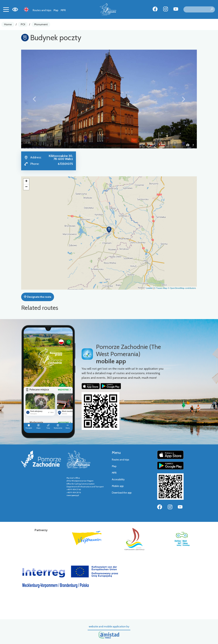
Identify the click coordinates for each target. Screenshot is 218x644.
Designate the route (37, 297)
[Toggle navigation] (6, 9)
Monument (41, 24)
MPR (63, 10)
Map (56, 10)
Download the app (122, 493)
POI (23, 24)
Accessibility (118, 479)
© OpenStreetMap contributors (182, 288)
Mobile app (118, 486)
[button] (34, 99)
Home (8, 24)
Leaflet (149, 288)
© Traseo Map (160, 288)
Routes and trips (42, 10)
